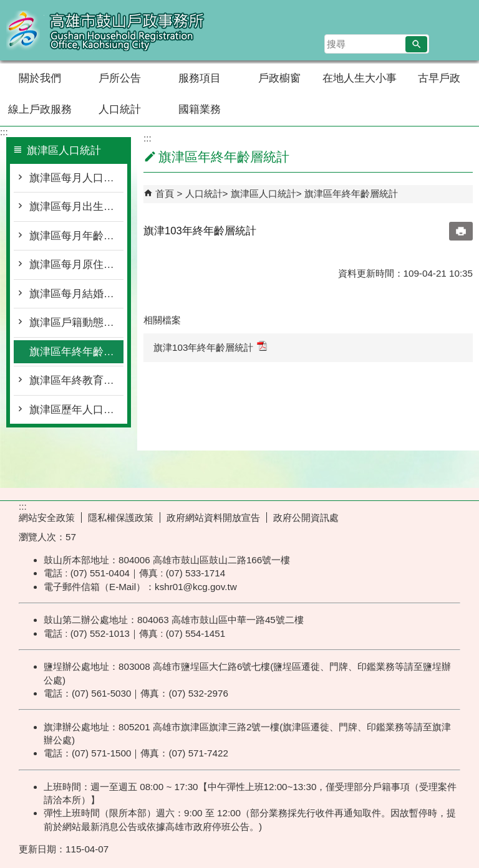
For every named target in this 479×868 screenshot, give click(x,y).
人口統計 (120, 109)
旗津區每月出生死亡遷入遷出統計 (76, 207)
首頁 (165, 193)
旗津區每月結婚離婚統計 (76, 294)
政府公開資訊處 (306, 517)
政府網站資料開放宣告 (213, 517)
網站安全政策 (47, 517)
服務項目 (200, 78)
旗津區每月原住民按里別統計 (76, 265)
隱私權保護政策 (121, 517)
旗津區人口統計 (264, 193)
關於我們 (40, 78)
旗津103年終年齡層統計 (210, 347)
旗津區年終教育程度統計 (76, 380)
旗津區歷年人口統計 (76, 410)
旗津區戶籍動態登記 (76, 322)
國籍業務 (200, 109)
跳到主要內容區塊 (7, 7)
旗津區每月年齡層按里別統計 (76, 236)
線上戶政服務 (40, 109)
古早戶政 (439, 78)
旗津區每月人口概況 (76, 178)
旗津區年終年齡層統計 (76, 352)
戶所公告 (120, 78)
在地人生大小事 (360, 78)
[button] (416, 44)
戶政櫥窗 (279, 78)
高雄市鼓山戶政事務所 (105, 30)
